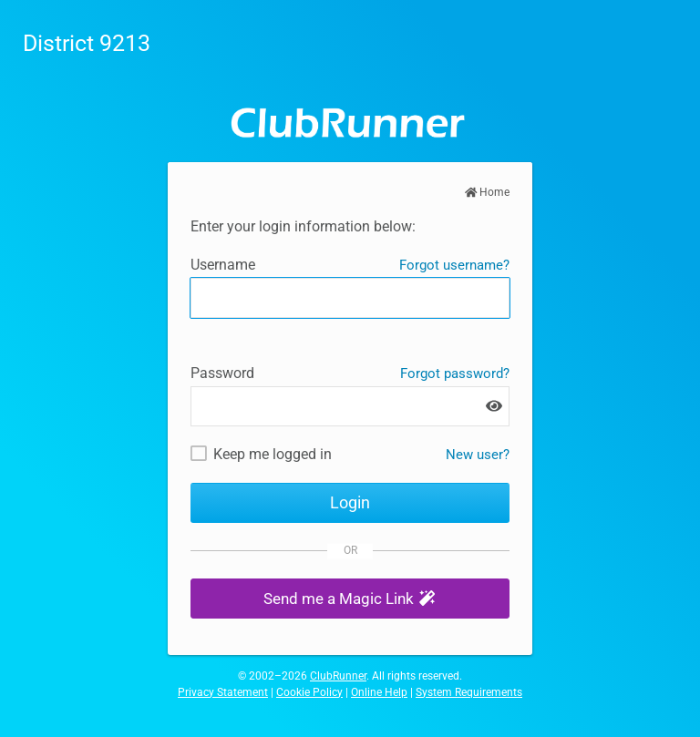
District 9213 (87, 43)
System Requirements (469, 692)
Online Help (379, 692)
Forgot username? (454, 265)
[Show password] (494, 406)
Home (488, 192)
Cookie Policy (309, 692)
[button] (350, 599)
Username (223, 265)
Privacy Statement (223, 692)
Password (222, 373)
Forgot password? (455, 374)
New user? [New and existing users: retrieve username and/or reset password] (478, 455)
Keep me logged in (273, 454)
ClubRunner (338, 676)
